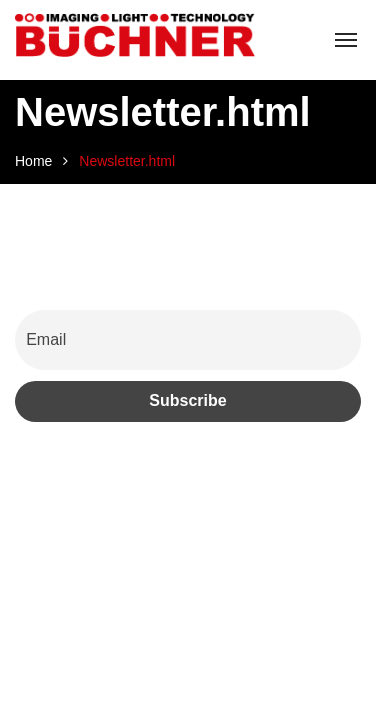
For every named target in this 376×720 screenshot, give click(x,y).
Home (33, 161)
